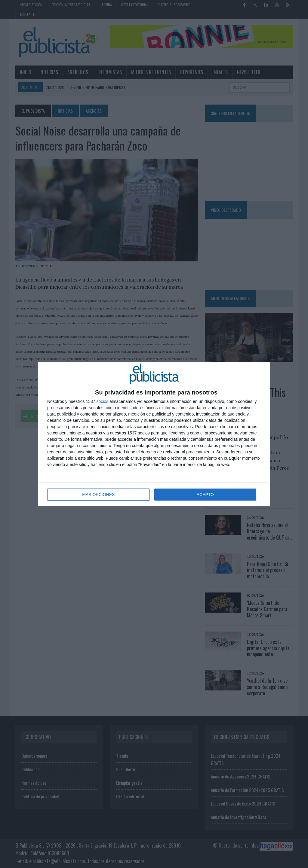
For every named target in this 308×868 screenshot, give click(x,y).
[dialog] (154, 434)
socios (102, 401)
